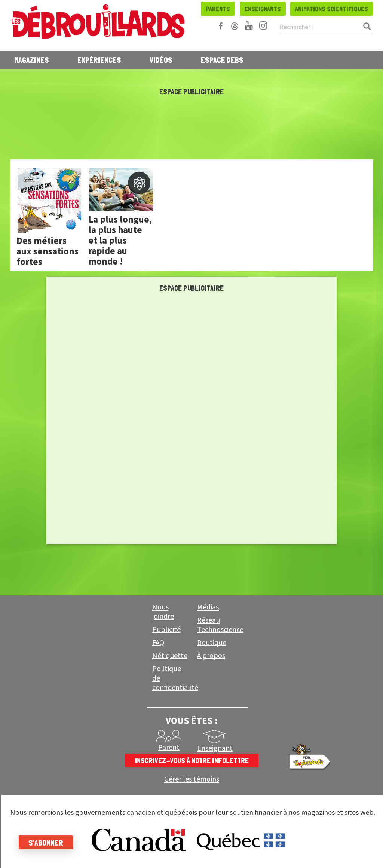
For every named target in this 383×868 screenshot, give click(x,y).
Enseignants (263, 9)
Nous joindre (163, 612)
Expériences (99, 60)
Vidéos (161, 60)
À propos (211, 656)
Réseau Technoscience (220, 625)
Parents (218, 9)
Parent (169, 748)
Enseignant (215, 748)
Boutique (212, 643)
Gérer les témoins (192, 780)
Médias (208, 607)
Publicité (166, 630)
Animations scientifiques (332, 9)
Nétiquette (170, 656)
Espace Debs (222, 60)
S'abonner (46, 843)
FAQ (158, 643)
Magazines (32, 60)
